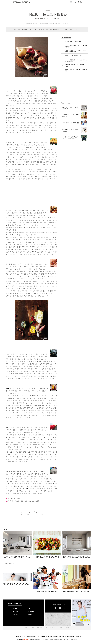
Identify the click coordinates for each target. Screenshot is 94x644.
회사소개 (47, 637)
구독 (83, 624)
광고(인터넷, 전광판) (54, 637)
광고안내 (20, 637)
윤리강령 (24, 637)
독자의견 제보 (29, 637)
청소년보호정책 (78, 637)
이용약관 (64, 637)
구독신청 (15, 637)
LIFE (47, 8)
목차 (79, 624)
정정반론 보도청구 (36, 637)
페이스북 (51, 608)
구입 (88, 624)
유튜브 (60, 608)
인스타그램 (55, 608)
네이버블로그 (65, 608)
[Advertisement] (28, 192)
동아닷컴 (43, 637)
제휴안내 (60, 637)
